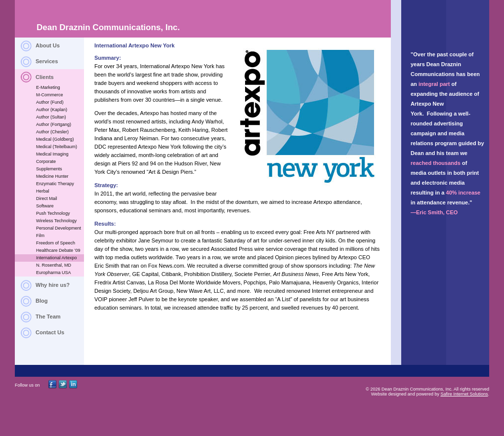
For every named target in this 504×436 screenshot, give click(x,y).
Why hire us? (53, 285)
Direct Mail (47, 198)
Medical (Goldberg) (55, 139)
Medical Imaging (52, 154)
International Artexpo (57, 258)
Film (40, 236)
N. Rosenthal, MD (54, 265)
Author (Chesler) (52, 132)
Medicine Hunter (52, 176)
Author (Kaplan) (52, 110)
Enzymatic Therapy (55, 184)
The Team (48, 317)
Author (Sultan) (51, 117)
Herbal (43, 191)
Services (47, 61)
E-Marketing (48, 87)
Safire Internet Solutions (464, 394)
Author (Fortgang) (54, 124)
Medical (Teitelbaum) (57, 147)
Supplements (49, 169)
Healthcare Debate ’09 (58, 250)
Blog (42, 301)
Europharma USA (54, 273)
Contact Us (50, 332)
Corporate (46, 161)
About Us (48, 45)
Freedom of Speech (56, 243)
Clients (45, 77)
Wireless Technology (56, 221)
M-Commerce (50, 95)
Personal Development (59, 228)
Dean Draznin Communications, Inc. (108, 27)
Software (45, 206)
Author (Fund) (50, 102)
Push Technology (53, 213)
